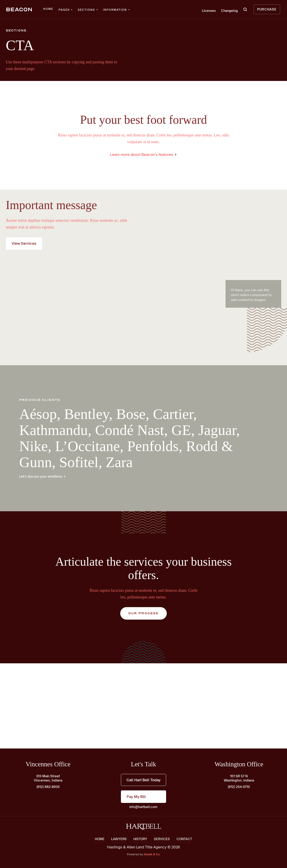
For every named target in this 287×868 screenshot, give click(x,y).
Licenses (209, 11)
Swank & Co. (152, 854)
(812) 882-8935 (48, 787)
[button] (65, 10)
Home (48, 9)
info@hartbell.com (143, 807)
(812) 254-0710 (239, 787)
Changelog (229, 11)
